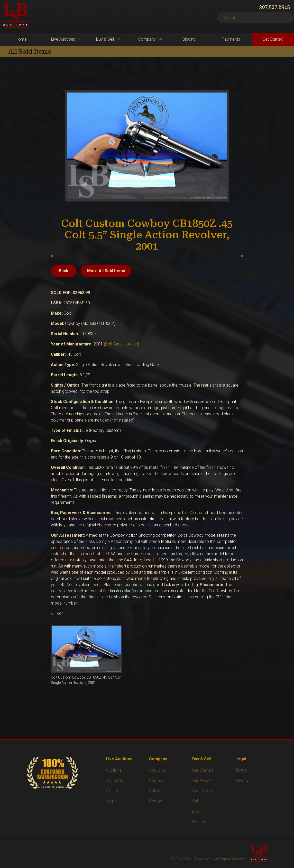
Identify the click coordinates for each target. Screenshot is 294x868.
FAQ (196, 811)
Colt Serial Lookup (122, 344)
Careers (156, 780)
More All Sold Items (106, 271)
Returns (199, 822)
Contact (156, 801)
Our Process (203, 780)
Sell (195, 801)
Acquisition (202, 791)
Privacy (242, 780)
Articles (156, 791)
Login (111, 801)
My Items (114, 780)
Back (64, 271)
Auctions (114, 770)
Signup (112, 791)
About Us (157, 770)
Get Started (203, 770)
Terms (241, 770)
